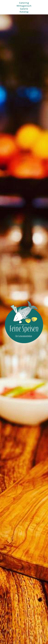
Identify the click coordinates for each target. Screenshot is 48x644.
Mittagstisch (24, 6)
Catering (24, 3)
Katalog (24, 12)
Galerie (24, 9)
